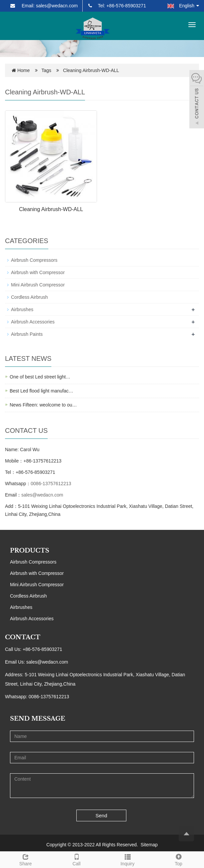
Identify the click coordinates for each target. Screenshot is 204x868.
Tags (48, 70)
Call (76, 859)
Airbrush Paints (27, 334)
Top (178, 859)
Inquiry (127, 859)
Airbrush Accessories (33, 322)
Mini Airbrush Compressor (38, 285)
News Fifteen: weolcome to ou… (43, 405)
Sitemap (149, 845)
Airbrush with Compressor (38, 272)
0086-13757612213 (51, 484)
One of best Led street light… (40, 377)
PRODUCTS (30, 551)
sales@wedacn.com (42, 495)
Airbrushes (22, 309)
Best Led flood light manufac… (41, 391)
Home (23, 70)
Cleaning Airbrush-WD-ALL (51, 209)
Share (25, 859)
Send (101, 815)
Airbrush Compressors (34, 260)
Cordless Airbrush (29, 297)
